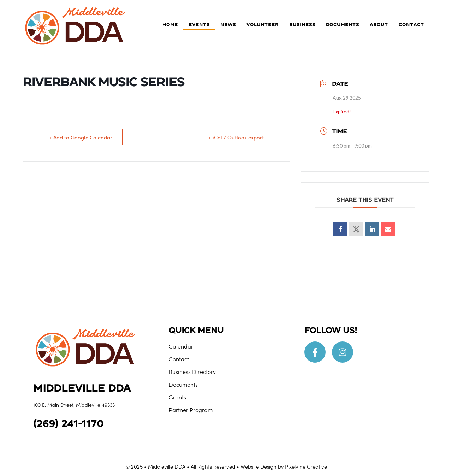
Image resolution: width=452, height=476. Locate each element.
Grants (177, 397)
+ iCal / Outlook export (236, 137)
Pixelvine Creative (306, 466)
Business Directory (192, 371)
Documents (183, 384)
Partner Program (191, 410)
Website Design (258, 466)
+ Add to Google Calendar (81, 137)
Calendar (181, 346)
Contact (179, 359)
